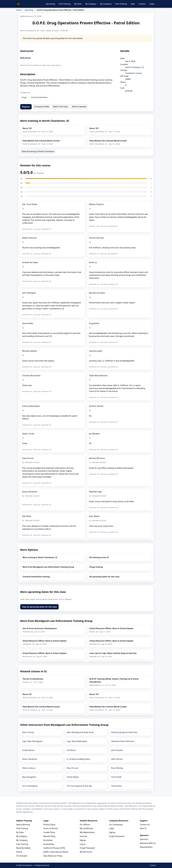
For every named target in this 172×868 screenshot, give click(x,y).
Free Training (121, 4)
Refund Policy (49, 836)
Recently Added (23, 848)
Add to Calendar (79, 107)
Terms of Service (51, 828)
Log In (83, 844)
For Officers (85, 825)
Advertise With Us (148, 843)
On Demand (22, 856)
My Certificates (86, 828)
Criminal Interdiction (39, 97)
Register (26, 107)
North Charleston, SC (135, 67)
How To (143, 828)
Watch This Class (60, 107)
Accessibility (49, 844)
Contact (142, 4)
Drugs (24, 97)
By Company (106, 4)
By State (78, 4)
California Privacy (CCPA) (54, 848)
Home (19, 10)
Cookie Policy (49, 832)
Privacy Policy (49, 825)
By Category (91, 4)
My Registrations (87, 832)
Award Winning (23, 825)
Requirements (146, 847)
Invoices (83, 836)
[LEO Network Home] (18, 4)
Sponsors (144, 839)
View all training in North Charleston (38, 151)
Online (19, 852)
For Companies (116, 825)
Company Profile (42, 107)
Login (152, 4)
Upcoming (50, 4)
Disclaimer (48, 840)
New (133, 4)
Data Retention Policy (53, 856)
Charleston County (133, 73)
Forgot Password (87, 848)
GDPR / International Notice (56, 852)
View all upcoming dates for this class (39, 607)
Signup (83, 840)
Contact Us (145, 825)
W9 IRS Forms (86, 852)
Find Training (65, 4)
